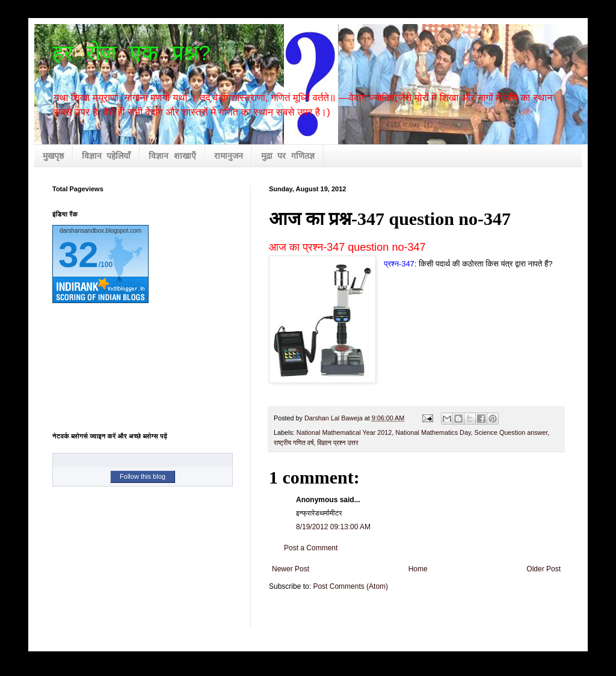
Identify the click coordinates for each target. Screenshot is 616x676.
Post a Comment (311, 548)
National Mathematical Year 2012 (344, 432)
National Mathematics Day (433, 432)
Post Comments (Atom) (350, 586)
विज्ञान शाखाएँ (172, 156)
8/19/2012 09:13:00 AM (333, 527)
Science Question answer (511, 432)
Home (418, 569)
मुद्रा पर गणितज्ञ (288, 156)
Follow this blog (143, 476)
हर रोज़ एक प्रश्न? (132, 54)
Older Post (544, 569)
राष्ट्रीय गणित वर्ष (294, 443)
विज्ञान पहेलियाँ (106, 156)
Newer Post (291, 569)
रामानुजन (229, 156)
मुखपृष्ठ (53, 156)
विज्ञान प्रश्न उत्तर (337, 443)
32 (79, 255)
